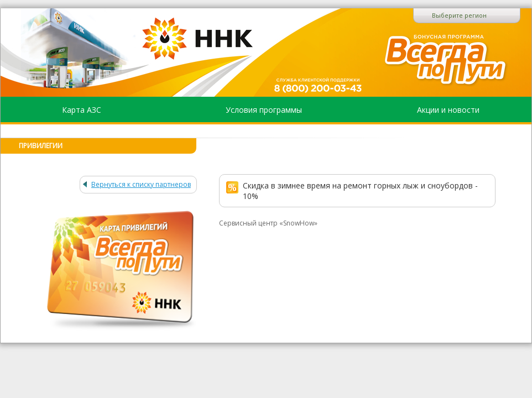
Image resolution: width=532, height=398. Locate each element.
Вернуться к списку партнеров (141, 184)
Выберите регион (459, 15)
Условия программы (264, 110)
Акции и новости (448, 110)
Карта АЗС (82, 110)
